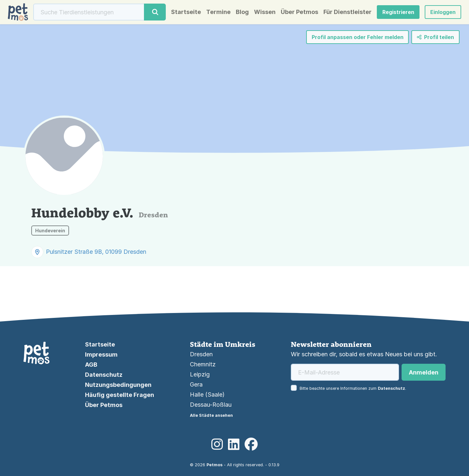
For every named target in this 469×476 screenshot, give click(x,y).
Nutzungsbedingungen (118, 385)
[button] (443, 12)
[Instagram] (217, 444)
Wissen (265, 12)
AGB (91, 365)
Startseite (186, 12)
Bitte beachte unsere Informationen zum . (353, 388)
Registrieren (398, 12)
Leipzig (200, 374)
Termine (218, 12)
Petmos (214, 465)
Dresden (201, 354)
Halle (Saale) (207, 394)
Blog (242, 12)
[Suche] (89, 12)
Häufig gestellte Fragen (120, 395)
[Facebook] (251, 444)
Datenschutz (104, 375)
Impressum (101, 354)
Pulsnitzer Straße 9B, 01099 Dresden (96, 252)
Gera (196, 384)
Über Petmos (299, 12)
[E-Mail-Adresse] (345, 372)
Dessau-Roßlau (211, 405)
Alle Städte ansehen (211, 415)
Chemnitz (203, 364)
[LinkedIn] (234, 444)
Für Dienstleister (348, 12)
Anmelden (424, 372)
